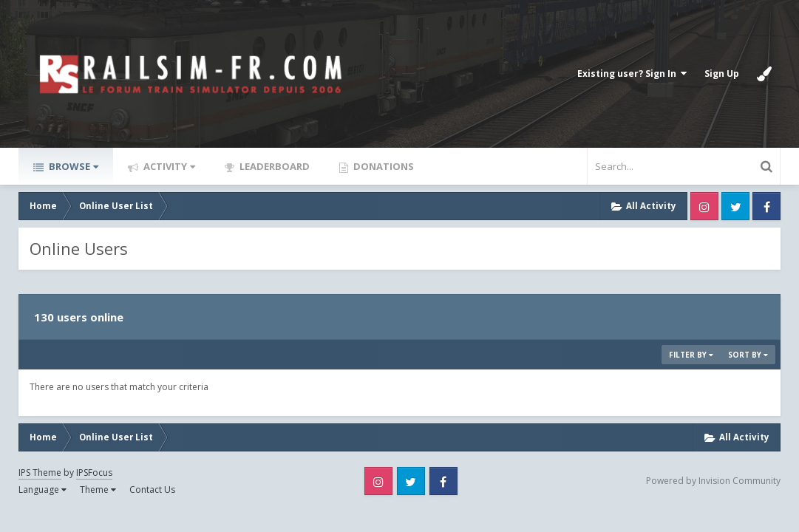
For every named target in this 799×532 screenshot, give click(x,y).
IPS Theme (40, 473)
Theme (98, 490)
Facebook (766, 206)
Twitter (735, 206)
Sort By (748, 355)
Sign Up (722, 74)
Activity (168, 166)
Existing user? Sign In (632, 74)
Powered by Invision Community (713, 481)
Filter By (691, 355)
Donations (382, 166)
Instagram (704, 206)
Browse (72, 166)
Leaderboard (273, 166)
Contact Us (152, 490)
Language (42, 490)
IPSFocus (94, 473)
